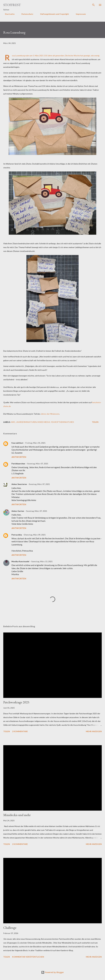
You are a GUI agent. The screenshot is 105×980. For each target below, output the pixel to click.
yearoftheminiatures (62, 422)
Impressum (79, 14)
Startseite (8, 14)
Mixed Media (44, 422)
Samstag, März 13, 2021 (42, 561)
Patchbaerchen (18, 464)
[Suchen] (94, 5)
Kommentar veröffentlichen (28, 957)
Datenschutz (26, 14)
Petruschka (17, 535)
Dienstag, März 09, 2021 (35, 535)
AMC (13, 422)
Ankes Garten (18, 511)
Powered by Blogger (52, 972)
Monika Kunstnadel (20, 561)
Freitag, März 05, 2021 (35, 443)
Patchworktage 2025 (16, 702)
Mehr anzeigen (94, 731)
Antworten (19, 457)
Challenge (10, 928)
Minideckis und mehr (17, 815)
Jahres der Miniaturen (50, 414)
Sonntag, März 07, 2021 (38, 464)
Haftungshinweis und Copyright (53, 14)
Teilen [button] (95, 422)
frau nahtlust (17, 443)
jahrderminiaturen (26, 422)
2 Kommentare (20, 731)
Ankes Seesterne (19, 484)
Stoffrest (12, 5)
